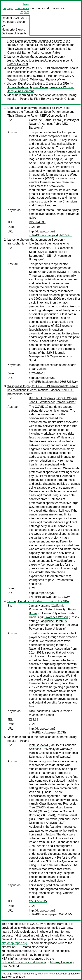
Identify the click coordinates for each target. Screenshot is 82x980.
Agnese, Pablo (50, 53)
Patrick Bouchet (18, 64)
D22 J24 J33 (37, 222)
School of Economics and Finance (24, 962)
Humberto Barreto (13, 30)
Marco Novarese (33, 947)
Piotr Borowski (44, 99)
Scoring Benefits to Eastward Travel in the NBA (38, 83)
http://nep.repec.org (14, 943)
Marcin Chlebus (65, 99)
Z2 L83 (34, 719)
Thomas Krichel (46, 974)
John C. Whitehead (32, 79)
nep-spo (8, 8)
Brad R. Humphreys (50, 76)
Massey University (62, 962)
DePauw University (14, 33)
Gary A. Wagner (67, 398)
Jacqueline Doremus (21, 91)
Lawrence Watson (61, 87)
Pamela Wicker (56, 79)
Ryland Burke (39, 87)
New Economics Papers (22, 8)
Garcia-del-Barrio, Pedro (23, 53)
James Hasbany (18, 87)
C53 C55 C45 (38, 901)
